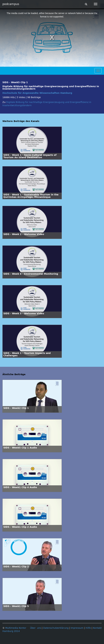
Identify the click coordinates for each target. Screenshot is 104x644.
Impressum (77, 628)
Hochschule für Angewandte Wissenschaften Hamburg (37, 93)
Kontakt (97, 628)
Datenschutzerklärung (56, 628)
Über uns (36, 628)
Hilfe (88, 628)
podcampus (11, 4)
